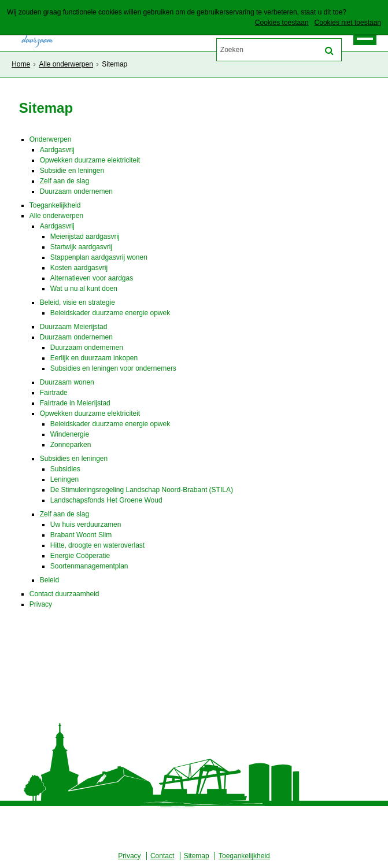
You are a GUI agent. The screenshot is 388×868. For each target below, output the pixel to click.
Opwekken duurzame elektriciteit (90, 160)
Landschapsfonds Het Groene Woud (106, 500)
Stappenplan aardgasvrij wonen (99, 257)
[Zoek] (330, 51)
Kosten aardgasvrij (79, 268)
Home (21, 64)
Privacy (41, 604)
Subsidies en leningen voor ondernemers (113, 368)
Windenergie (70, 434)
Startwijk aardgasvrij (81, 247)
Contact (162, 856)
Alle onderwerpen (66, 64)
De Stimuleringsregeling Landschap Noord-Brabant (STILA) (142, 490)
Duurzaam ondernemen (76, 191)
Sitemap (197, 856)
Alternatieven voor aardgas (92, 278)
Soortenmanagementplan (89, 566)
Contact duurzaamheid (64, 594)
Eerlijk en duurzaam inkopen (94, 358)
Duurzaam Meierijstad (74, 327)
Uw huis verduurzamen (86, 525)
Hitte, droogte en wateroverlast (97, 545)
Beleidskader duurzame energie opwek (110, 313)
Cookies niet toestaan (348, 23)
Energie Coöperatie (80, 556)
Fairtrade (54, 393)
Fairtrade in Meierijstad (75, 403)
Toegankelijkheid (55, 205)
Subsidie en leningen (72, 171)
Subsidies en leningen (74, 459)
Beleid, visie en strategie (77, 302)
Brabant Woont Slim (81, 535)
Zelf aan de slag (64, 181)
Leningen (64, 479)
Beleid (49, 580)
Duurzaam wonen (67, 382)
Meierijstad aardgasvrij (85, 237)
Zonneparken (71, 445)
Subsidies (65, 469)
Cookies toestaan (282, 23)
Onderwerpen (51, 139)
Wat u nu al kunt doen (84, 289)
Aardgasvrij (57, 150)
